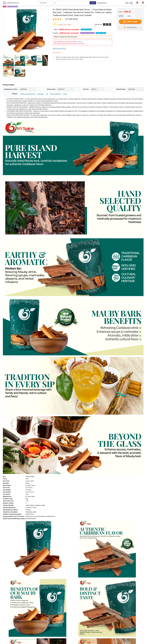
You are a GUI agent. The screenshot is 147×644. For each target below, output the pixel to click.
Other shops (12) (60, 48)
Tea (47, 94)
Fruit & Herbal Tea (56, 94)
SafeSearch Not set (102, 3)
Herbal (65, 94)
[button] (143, 3)
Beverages (40, 94)
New (73, 30)
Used (80, 33)
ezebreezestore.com (13, 3)
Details (79, 42)
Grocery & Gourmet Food (27, 94)
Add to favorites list (130, 27)
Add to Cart (130, 22)
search (93, 3)
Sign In (128, 3)
